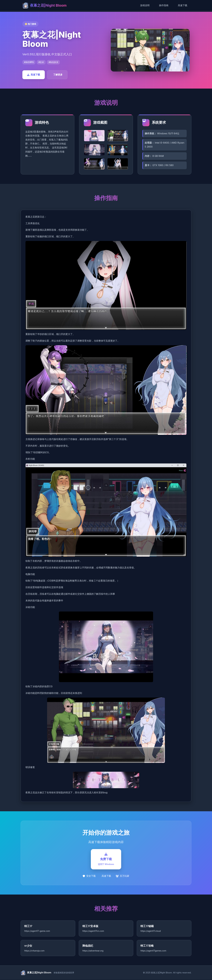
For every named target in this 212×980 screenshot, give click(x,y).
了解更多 (58, 75)
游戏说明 (145, 5)
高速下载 (183, 5)
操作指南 (164, 5)
